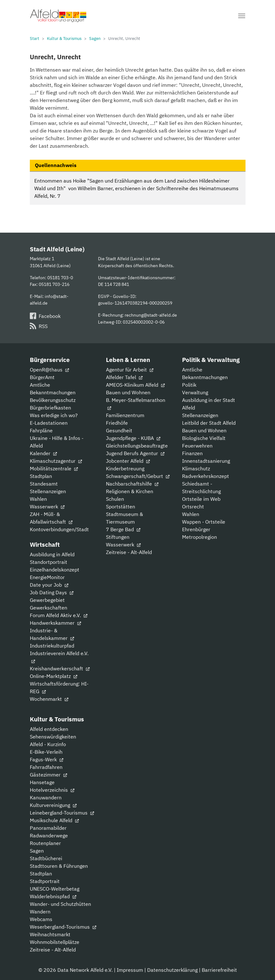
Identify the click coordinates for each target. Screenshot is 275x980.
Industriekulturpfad (52, 646)
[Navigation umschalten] (242, 16)
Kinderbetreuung (125, 468)
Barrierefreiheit (219, 970)
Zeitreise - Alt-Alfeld (129, 552)
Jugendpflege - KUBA (133, 438)
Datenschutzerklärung (172, 970)
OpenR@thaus (49, 370)
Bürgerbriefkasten (50, 408)
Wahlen (38, 499)
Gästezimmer (48, 775)
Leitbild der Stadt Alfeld (209, 423)
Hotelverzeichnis (52, 790)
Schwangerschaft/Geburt (138, 476)
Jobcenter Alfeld (128, 461)
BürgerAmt (42, 377)
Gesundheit (119, 430)
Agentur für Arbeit (130, 370)
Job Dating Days (52, 592)
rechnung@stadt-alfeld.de (151, 315)
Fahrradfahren (46, 767)
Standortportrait (49, 562)
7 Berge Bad (123, 529)
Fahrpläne (41, 430)
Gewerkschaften (49, 608)
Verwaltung (195, 392)
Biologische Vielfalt (204, 438)
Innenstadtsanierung (206, 461)
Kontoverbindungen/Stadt (59, 529)
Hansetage (42, 782)
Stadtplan (41, 476)
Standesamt (44, 484)
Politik (189, 385)
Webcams (41, 919)
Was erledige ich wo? (54, 415)
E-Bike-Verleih (46, 752)
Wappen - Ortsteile (204, 522)
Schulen (115, 499)
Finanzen (192, 453)
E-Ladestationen (49, 423)
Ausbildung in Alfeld (52, 554)
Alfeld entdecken (49, 729)
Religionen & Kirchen (130, 491)
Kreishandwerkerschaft (60, 668)
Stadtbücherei (46, 858)
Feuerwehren (197, 446)
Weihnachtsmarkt (50, 934)
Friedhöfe (117, 423)
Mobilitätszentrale (54, 468)
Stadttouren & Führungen (59, 866)
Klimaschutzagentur (56, 461)
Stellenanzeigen (48, 491)
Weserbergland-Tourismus (63, 927)
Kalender (43, 453)
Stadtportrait (45, 881)
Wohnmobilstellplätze (55, 942)
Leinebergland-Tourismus (62, 813)
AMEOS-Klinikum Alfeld (135, 385)
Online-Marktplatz (53, 676)
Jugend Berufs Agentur (135, 453)
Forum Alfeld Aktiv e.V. (59, 615)
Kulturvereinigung (53, 805)
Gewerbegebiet (47, 600)
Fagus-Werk (46, 759)
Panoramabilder (48, 828)
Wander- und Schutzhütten (60, 904)
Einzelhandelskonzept (55, 570)
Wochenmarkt (49, 699)
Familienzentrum (125, 415)
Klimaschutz (196, 468)
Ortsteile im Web (201, 499)
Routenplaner (45, 843)
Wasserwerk (47, 506)
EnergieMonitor (47, 577)
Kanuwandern (46, 797)
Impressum (130, 970)
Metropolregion (200, 537)
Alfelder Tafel (124, 377)
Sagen (37, 851)
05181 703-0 (60, 277)
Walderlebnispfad (53, 896)
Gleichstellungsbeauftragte (137, 446)
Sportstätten (121, 506)
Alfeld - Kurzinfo (48, 744)
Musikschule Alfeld (54, 820)
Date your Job (49, 585)
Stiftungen (118, 537)
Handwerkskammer (55, 623)
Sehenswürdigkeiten (53, 737)
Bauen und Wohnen (128, 392)
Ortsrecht (193, 506)
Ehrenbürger (196, 529)
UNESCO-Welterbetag (55, 889)
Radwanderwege (49, 835)
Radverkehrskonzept (206, 476)
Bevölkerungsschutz (53, 400)
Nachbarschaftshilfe (132, 484)
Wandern (40, 912)
